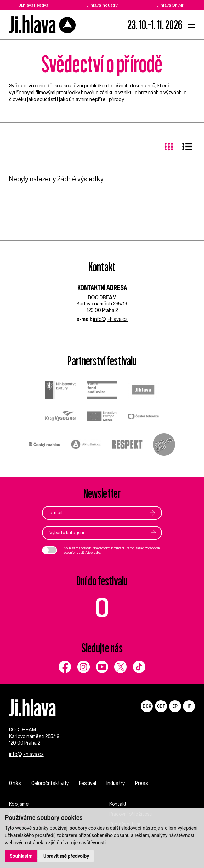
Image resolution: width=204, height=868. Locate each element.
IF (189, 706)
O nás (15, 783)
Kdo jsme (19, 804)
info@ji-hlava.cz (110, 319)
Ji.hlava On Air (170, 5)
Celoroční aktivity (50, 783)
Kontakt (118, 804)
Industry (116, 783)
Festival (88, 783)
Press (141, 783)
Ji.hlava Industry (102, 5)
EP (175, 706)
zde (97, 552)
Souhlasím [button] (21, 856)
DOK (147, 706)
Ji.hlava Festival (34, 5)
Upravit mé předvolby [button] (66, 856)
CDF (161, 706)
